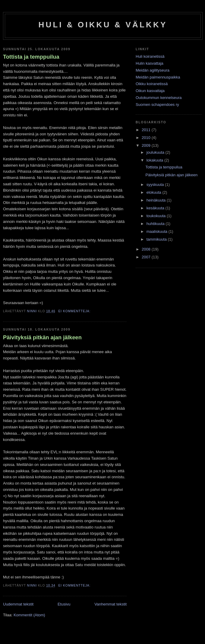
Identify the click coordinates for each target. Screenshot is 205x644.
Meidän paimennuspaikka (158, 77)
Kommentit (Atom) (29, 615)
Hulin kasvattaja (150, 63)
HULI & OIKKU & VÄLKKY (103, 25)
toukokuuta (157, 216)
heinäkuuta (157, 200)
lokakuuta (155, 160)
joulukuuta (156, 152)
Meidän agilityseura (153, 70)
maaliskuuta (158, 231)
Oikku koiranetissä (152, 84)
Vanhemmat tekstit (110, 604)
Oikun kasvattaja (150, 91)
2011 (147, 130)
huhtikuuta (156, 224)
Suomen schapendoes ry (157, 105)
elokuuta (155, 192)
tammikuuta (157, 239)
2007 (147, 257)
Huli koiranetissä (150, 56)
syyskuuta (156, 185)
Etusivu (64, 604)
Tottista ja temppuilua (31, 57)
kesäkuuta (156, 208)
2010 (147, 138)
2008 (147, 249)
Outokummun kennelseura (159, 98)
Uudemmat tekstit (18, 604)
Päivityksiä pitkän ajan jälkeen (42, 337)
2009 (147, 145)
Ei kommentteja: (75, 311)
